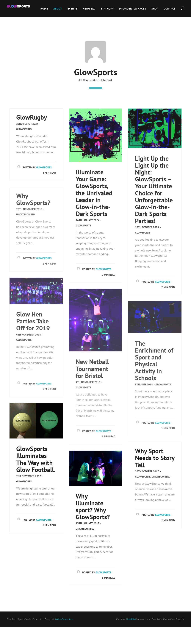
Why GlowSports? (33, 199)
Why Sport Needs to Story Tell (155, 458)
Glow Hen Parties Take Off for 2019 (33, 321)
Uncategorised (26, 214)
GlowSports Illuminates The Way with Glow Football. (36, 459)
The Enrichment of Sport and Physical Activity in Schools (154, 361)
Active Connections (64, 619)
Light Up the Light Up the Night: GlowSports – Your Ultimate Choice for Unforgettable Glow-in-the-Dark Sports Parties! (154, 190)
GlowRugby (32, 117)
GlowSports (24, 129)
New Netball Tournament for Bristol (92, 369)
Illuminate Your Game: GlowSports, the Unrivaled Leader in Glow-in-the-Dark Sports (94, 193)
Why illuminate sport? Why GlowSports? (93, 506)
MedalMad (131, 619)
